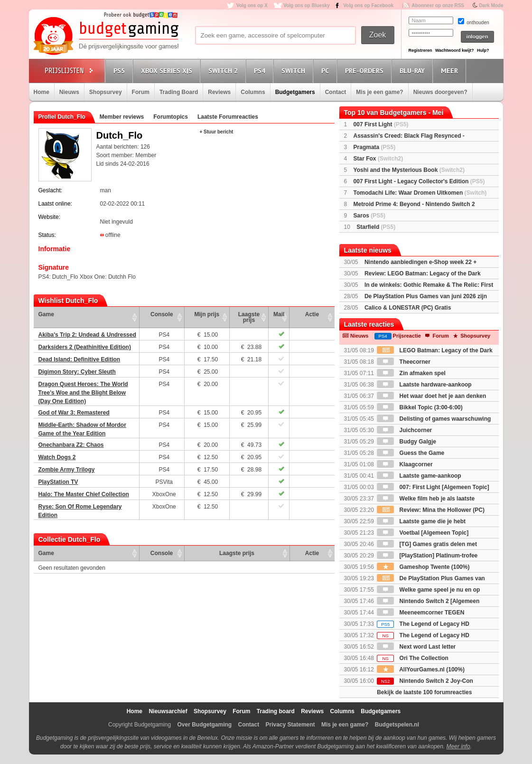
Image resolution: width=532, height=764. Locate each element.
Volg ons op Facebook (368, 5)
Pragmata (375, 147)
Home (42, 92)
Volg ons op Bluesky (307, 5)
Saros (369, 216)
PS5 (121, 71)
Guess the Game (411, 453)
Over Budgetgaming (204, 725)
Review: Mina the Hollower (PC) (431, 510)
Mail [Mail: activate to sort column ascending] (279, 314)
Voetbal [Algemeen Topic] (423, 533)
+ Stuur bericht (217, 132)
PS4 (261, 71)
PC (327, 71)
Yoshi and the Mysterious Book (409, 170)
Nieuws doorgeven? (440, 92)
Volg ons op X (252, 5)
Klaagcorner (405, 464)
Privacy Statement (290, 725)
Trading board (276, 711)
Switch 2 (224, 71)
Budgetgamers (295, 92)
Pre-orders (366, 71)
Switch (295, 71)
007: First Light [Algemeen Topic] (433, 487)
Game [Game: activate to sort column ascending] (46, 314)
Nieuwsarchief (168, 711)
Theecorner (404, 362)
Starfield (376, 227)
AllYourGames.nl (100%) (421, 670)
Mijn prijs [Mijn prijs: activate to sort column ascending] (207, 314)
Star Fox (378, 159)
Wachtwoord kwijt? (455, 50)
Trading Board (179, 92)
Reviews (219, 92)
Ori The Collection (413, 658)
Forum (141, 92)
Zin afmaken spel (411, 373)
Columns (253, 92)
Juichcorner (404, 430)
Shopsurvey (106, 92)
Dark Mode (491, 5)
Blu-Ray (414, 71)
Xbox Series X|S (168, 71)
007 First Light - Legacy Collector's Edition (419, 181)
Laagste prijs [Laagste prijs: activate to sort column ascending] (249, 317)
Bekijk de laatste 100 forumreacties (424, 692)
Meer (451, 71)
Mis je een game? (379, 92)
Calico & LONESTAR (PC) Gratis (408, 308)
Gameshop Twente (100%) (423, 567)
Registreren (420, 50)
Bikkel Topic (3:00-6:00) (420, 407)
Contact (336, 92)
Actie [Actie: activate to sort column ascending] (312, 314)
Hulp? (483, 50)
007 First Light (381, 124)
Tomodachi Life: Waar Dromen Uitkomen (420, 193)
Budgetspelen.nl (397, 725)
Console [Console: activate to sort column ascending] (162, 314)
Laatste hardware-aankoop (424, 385)
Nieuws (69, 92)
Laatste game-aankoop (419, 476)
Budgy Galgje (406, 442)
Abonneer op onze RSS (438, 5)
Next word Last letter (416, 647)
